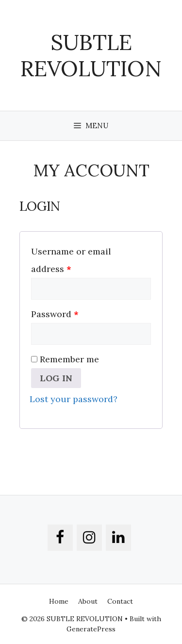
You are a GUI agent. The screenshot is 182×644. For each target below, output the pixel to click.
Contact (120, 601)
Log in (56, 378)
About (88, 601)
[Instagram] (89, 538)
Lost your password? (74, 399)
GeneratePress (91, 629)
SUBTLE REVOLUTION (91, 55)
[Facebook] (60, 538)
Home (59, 601)
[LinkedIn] (118, 538)
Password (55, 314)
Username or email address (71, 260)
